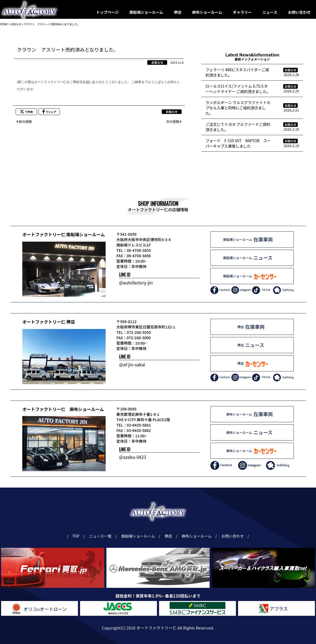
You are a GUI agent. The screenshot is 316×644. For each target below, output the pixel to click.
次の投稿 (173, 121)
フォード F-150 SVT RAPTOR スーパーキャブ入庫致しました (238, 143)
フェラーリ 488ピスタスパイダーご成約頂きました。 (237, 72)
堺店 (178, 12)
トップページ (107, 12)
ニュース (270, 12)
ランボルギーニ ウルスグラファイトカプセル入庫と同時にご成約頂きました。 (238, 108)
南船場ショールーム (146, 12)
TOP (76, 536)
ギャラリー (242, 12)
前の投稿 (25, 121)
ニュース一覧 (101, 536)
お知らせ (157, 62)
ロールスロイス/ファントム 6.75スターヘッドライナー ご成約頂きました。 (238, 89)
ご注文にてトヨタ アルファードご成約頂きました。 (238, 127)
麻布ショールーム (207, 12)
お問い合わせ (299, 12)
